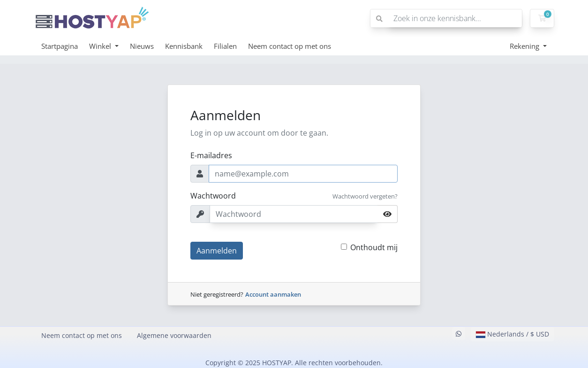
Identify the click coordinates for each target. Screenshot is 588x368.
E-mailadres (211, 155)
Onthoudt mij (374, 247)
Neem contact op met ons (290, 46)
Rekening (525, 46)
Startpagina (60, 46)
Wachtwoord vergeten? (365, 196)
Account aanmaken (273, 294)
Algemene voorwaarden (174, 335)
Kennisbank (184, 46)
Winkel (101, 46)
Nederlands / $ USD (513, 334)
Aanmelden (217, 251)
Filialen (225, 46)
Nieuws (142, 46)
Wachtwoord (213, 196)
